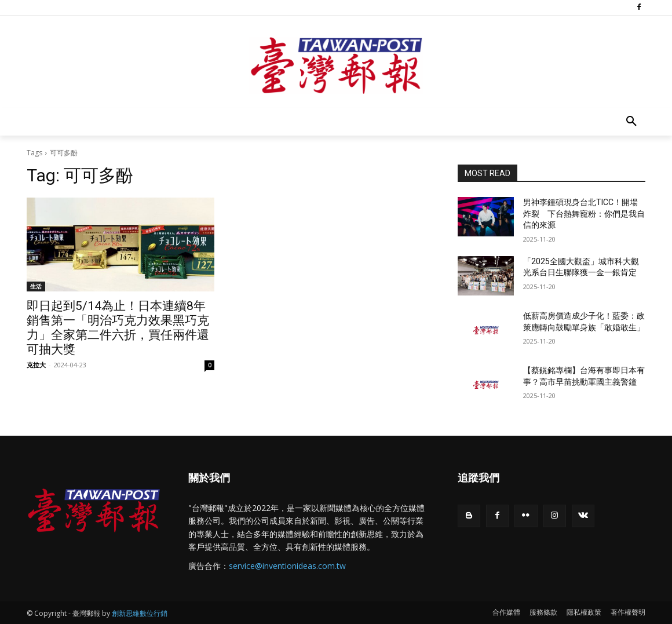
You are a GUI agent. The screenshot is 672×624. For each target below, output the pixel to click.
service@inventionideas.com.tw (287, 566)
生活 (36, 286)
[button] (631, 122)
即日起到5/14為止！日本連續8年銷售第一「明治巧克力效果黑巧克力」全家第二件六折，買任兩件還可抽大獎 (118, 328)
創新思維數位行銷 (140, 613)
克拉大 (36, 365)
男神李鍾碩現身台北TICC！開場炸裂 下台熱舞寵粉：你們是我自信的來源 (584, 214)
